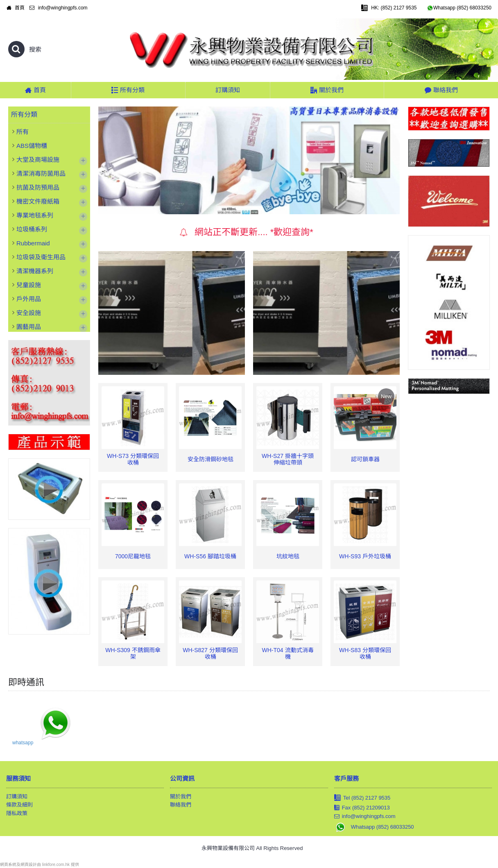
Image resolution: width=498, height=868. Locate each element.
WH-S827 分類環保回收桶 (210, 653)
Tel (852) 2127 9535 (362, 798)
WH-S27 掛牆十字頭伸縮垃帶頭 (288, 459)
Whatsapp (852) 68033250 (374, 827)
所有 (23, 132)
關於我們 (181, 797)
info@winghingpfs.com (365, 816)
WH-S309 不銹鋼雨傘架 (133, 653)
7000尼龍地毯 (133, 556)
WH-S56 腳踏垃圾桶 (210, 556)
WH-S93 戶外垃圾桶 (365, 556)
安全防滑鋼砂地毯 (211, 459)
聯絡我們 (181, 805)
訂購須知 (17, 797)
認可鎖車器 (365, 459)
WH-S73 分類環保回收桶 (133, 459)
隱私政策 (17, 813)
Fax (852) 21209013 (362, 808)
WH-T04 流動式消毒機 (288, 653)
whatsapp (23, 743)
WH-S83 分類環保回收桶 (365, 653)
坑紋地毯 (288, 556)
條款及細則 (19, 805)
